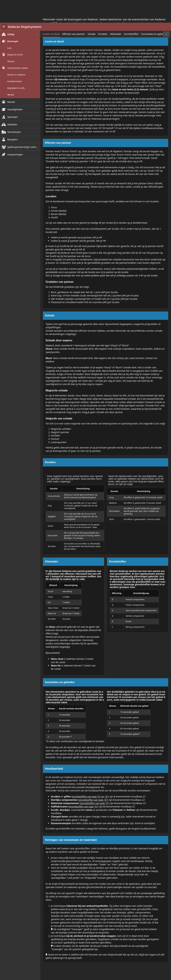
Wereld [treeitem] (11, 72)
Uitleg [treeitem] (11, 12)
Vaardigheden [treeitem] (15, 87)
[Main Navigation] (4, 4)
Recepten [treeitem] (12, 117)
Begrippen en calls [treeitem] (16, 65)
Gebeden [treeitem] (12, 102)
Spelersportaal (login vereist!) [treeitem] (23, 124)
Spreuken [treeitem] (13, 94)
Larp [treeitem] (9, 25)
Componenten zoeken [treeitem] (18, 45)
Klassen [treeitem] (11, 39)
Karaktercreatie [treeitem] (15, 59)
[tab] (51, 11)
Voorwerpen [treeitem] (14, 109)
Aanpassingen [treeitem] (15, 132)
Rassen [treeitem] (11, 79)
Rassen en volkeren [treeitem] (16, 52)
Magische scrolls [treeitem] (15, 32)
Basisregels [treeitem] (13, 19)
